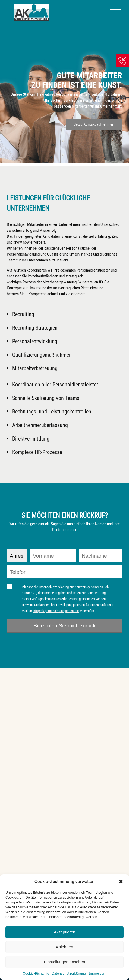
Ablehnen (64, 947)
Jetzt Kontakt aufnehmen (94, 124)
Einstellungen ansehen (65, 962)
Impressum (97, 973)
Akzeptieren (64, 932)
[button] (121, 882)
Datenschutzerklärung (69, 973)
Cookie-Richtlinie (36, 973)
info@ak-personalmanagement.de (56, 611)
